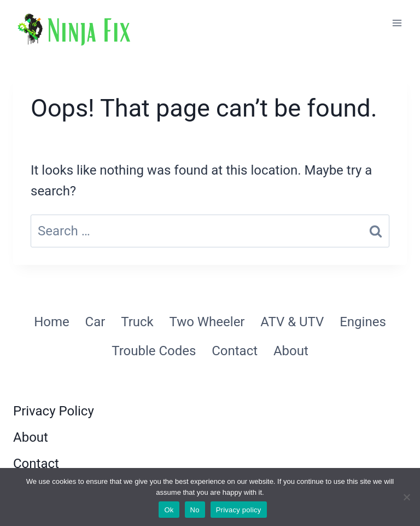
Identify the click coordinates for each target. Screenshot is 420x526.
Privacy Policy (54, 411)
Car (95, 322)
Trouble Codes (154, 351)
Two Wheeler (207, 322)
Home (52, 322)
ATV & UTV (292, 322)
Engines (363, 322)
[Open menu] (397, 23)
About (291, 351)
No (195, 510)
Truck (137, 322)
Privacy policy (239, 510)
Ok (169, 510)
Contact (235, 351)
